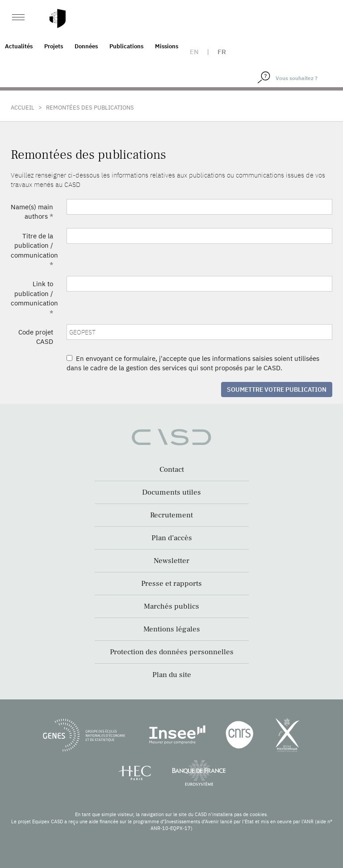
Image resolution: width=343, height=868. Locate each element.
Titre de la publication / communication (34, 250)
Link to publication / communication (34, 298)
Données (86, 46)
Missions (167, 46)
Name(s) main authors (32, 212)
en (194, 52)
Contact (172, 470)
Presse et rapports (171, 584)
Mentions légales (172, 629)
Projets (54, 46)
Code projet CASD (36, 337)
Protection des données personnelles (172, 652)
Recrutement (171, 515)
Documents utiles (171, 492)
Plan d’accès (172, 538)
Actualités (19, 46)
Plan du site (172, 675)
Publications (126, 46)
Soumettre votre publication (277, 390)
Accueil (23, 108)
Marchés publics (171, 606)
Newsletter (171, 561)
